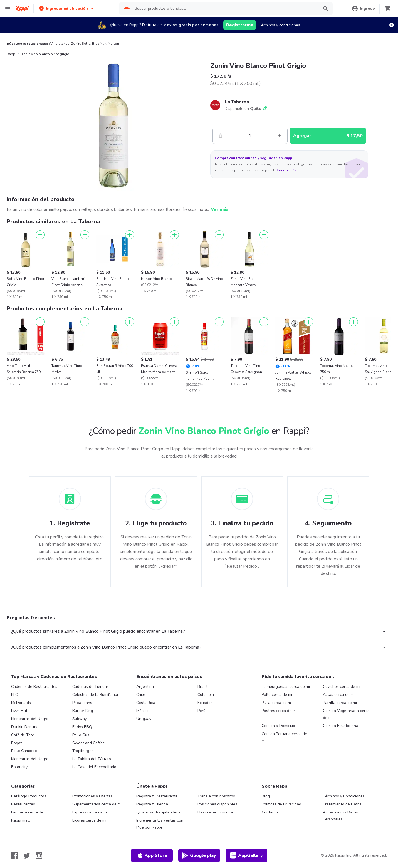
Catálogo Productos (29, 796)
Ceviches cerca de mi (342, 687)
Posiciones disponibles (217, 804)
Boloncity (19, 767)
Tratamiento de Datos (342, 804)
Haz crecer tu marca (215, 812)
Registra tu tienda (152, 804)
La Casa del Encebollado (94, 767)
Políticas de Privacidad (281, 804)
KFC (14, 695)
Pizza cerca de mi (277, 703)
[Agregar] (40, 235)
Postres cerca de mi (279, 711)
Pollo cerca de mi (277, 695)
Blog (266, 796)
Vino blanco (60, 44)
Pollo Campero (24, 751)
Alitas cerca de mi (339, 695)
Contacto (270, 812)
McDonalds (21, 703)
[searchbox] (225, 9)
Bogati (17, 743)
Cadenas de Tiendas (91, 687)
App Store (152, 855)
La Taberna (237, 102)
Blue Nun (99, 44)
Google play (199, 855)
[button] (67, 8)
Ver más (220, 209)
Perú (202, 711)
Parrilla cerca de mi (340, 703)
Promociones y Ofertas (92, 796)
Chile (141, 695)
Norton (113, 44)
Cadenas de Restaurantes (34, 687)
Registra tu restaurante (157, 796)
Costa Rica (146, 703)
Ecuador (205, 703)
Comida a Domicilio (278, 726)
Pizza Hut (19, 711)
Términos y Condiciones (344, 796)
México (142, 711)
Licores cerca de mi (89, 820)
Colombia (206, 695)
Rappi (11, 54)
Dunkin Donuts (24, 727)
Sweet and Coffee (89, 743)
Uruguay (144, 719)
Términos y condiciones (280, 25)
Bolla (86, 44)
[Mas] (280, 136)
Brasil (202, 687)
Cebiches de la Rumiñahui (95, 695)
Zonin (76, 44)
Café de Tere (23, 735)
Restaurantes (23, 804)
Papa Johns (82, 703)
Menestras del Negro (30, 719)
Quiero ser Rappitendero (158, 812)
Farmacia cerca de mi (30, 812)
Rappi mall (20, 820)
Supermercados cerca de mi (97, 804)
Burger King (83, 711)
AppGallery (246, 855)
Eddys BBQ (82, 727)
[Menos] (221, 136)
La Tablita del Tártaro (92, 759)
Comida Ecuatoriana (341, 726)
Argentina (145, 687)
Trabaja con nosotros (216, 796)
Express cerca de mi (90, 812)
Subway (80, 719)
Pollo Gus (81, 735)
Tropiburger (83, 751)
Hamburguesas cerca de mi (286, 687)
